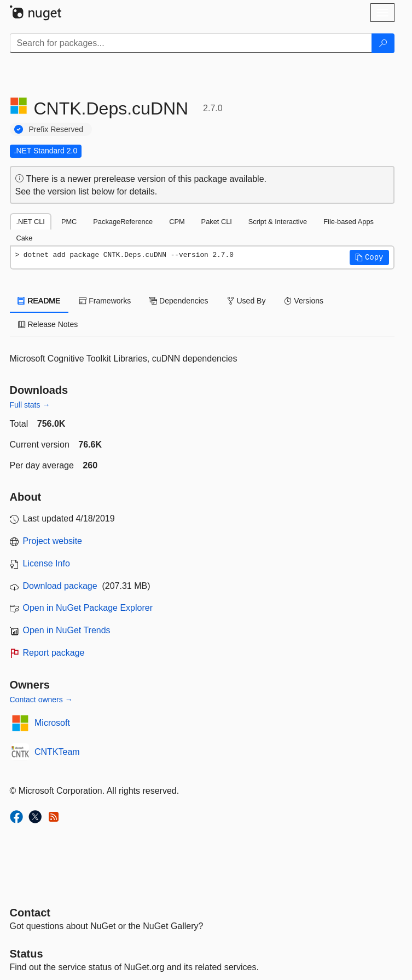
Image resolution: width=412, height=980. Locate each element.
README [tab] (39, 301)
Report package (54, 653)
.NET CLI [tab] (31, 222)
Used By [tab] (246, 301)
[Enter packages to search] (191, 43)
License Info (47, 563)
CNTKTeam (57, 752)
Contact (30, 913)
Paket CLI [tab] (217, 222)
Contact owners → (41, 700)
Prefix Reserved (56, 129)
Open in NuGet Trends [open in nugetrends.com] (67, 630)
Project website (53, 541)
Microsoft (52, 723)
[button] (369, 257)
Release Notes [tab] (48, 324)
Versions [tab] (304, 301)
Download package (60, 586)
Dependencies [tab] (179, 301)
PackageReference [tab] (123, 222)
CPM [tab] (177, 222)
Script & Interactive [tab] (278, 222)
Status (27, 954)
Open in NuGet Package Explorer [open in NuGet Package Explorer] (88, 608)
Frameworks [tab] (105, 301)
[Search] (383, 43)
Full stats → (30, 405)
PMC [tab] (69, 222)
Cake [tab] (25, 238)
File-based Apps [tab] (349, 222)
